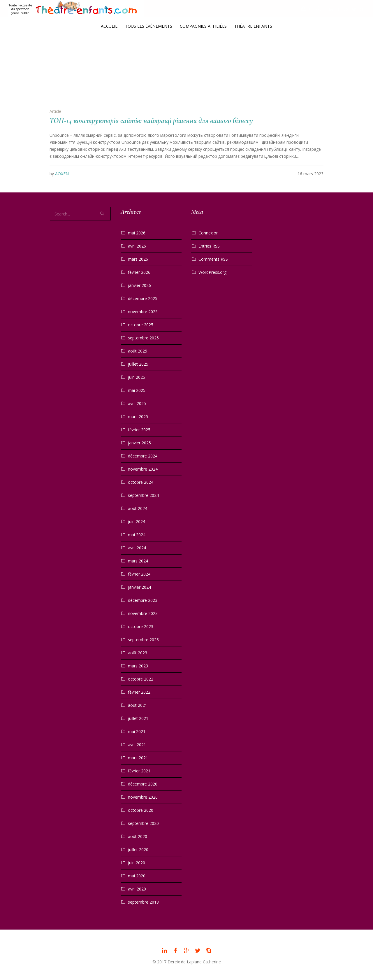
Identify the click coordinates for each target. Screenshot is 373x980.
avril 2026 (137, 246)
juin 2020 (137, 863)
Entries (209, 246)
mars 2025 (138, 417)
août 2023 (138, 653)
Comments (213, 259)
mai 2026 (137, 233)
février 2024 (139, 574)
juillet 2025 (138, 364)
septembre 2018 (143, 902)
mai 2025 (137, 390)
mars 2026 (138, 259)
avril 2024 (137, 548)
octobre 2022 (141, 679)
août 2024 (138, 508)
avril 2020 (137, 889)
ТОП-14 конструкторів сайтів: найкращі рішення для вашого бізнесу (151, 121)
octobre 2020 (141, 810)
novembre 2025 (143, 312)
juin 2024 (137, 521)
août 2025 (138, 351)
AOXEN (62, 174)
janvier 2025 (139, 443)
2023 (188, 65)
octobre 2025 (141, 325)
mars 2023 (138, 666)
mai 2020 (137, 876)
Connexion (209, 233)
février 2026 (139, 272)
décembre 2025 (143, 298)
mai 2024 (137, 535)
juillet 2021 (138, 718)
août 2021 (138, 705)
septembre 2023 (143, 640)
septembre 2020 (143, 823)
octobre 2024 (141, 482)
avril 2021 (137, 745)
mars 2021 (138, 758)
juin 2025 (137, 377)
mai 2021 (137, 731)
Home (173, 65)
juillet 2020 (138, 850)
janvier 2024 (139, 587)
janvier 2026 (139, 285)
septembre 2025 (143, 338)
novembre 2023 (143, 613)
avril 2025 (137, 403)
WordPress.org (212, 272)
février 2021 (139, 771)
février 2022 (139, 692)
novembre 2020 (143, 797)
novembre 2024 (143, 469)
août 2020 (138, 836)
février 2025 (139, 430)
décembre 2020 (143, 784)
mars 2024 (138, 561)
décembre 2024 (143, 456)
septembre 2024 (143, 495)
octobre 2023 (141, 626)
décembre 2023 (143, 600)
